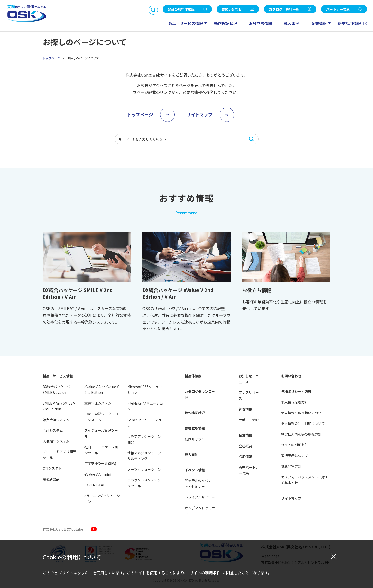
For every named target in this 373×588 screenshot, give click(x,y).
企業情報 (319, 23)
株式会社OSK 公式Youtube (63, 529)
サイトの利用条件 (205, 573)
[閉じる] (334, 556)
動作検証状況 (225, 23)
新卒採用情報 (350, 23)
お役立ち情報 (261, 23)
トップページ (51, 58)
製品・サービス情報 (186, 23)
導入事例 (292, 23)
